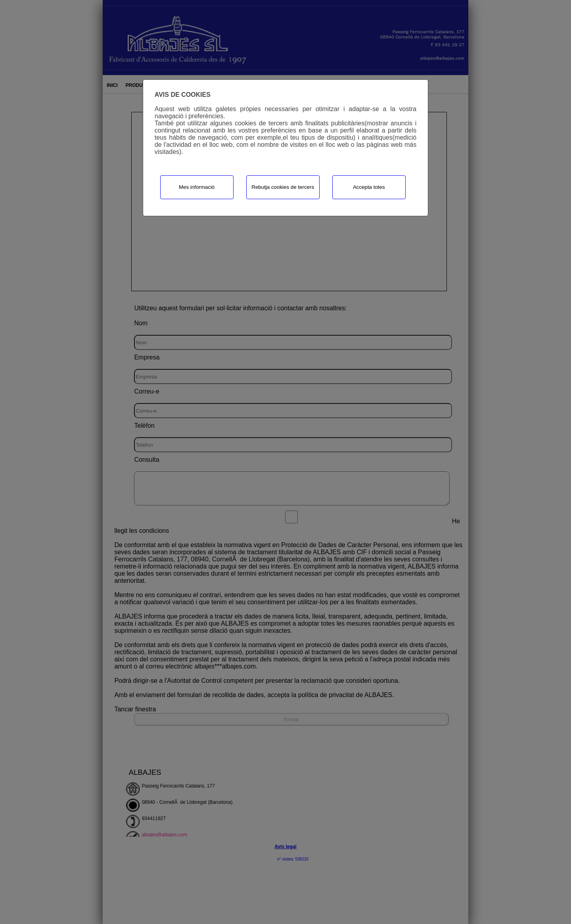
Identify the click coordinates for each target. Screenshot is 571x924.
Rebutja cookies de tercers (283, 187)
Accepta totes (369, 187)
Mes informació (197, 187)
